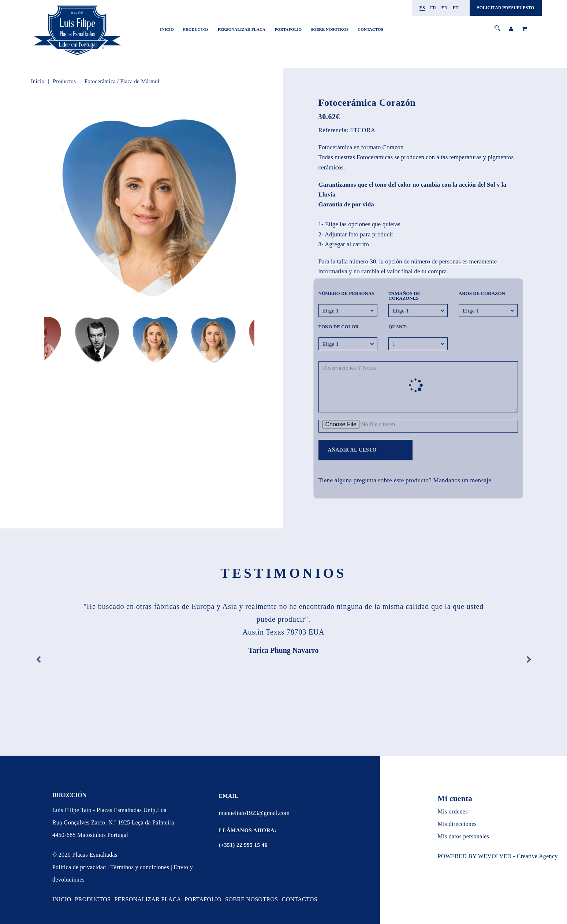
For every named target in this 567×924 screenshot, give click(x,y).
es (422, 8)
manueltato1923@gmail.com (254, 813)
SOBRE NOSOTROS (330, 29)
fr (433, 8)
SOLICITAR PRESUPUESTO (506, 8)
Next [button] (236, 208)
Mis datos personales (464, 836)
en (445, 8)
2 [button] (146, 351)
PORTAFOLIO (288, 29)
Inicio (167, 29)
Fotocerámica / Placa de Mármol (122, 81)
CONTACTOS (370, 29)
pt (456, 8)
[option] (149, 208)
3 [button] (152, 351)
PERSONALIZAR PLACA (242, 29)
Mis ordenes (453, 811)
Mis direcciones (457, 824)
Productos (196, 29)
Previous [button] (62, 208)
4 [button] (157, 351)
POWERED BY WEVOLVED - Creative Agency (498, 856)
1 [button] (141, 351)
